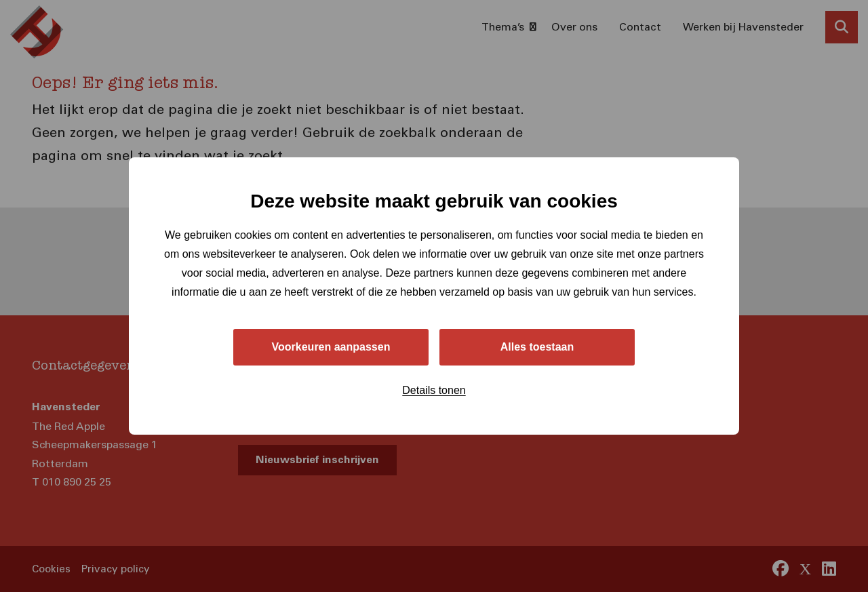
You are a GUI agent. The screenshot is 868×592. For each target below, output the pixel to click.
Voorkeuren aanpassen (331, 347)
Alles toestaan (537, 347)
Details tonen (434, 390)
